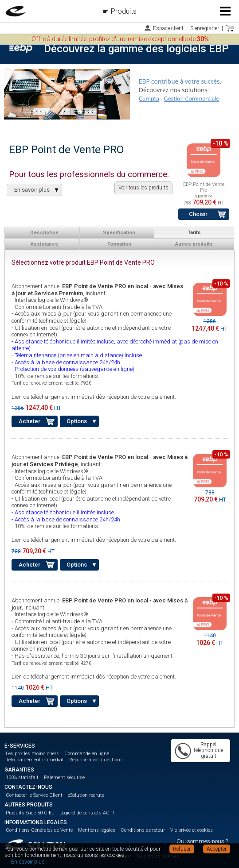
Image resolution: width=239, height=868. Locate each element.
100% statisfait (22, 777)
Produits (124, 11)
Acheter (29, 421)
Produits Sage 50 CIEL (30, 813)
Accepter (217, 849)
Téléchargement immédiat (35, 760)
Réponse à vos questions (96, 760)
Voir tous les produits (143, 188)
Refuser (182, 849)
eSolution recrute (86, 795)
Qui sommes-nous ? (202, 841)
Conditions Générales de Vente (39, 830)
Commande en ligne (87, 754)
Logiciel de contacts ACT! (87, 813)
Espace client (168, 28)
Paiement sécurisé (64, 777)
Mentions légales (97, 830)
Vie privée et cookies (192, 830)
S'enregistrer (205, 28)
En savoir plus (28, 862)
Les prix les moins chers (32, 754)
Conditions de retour (143, 830)
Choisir (198, 214)
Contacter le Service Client (34, 795)
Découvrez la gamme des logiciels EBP (136, 49)
